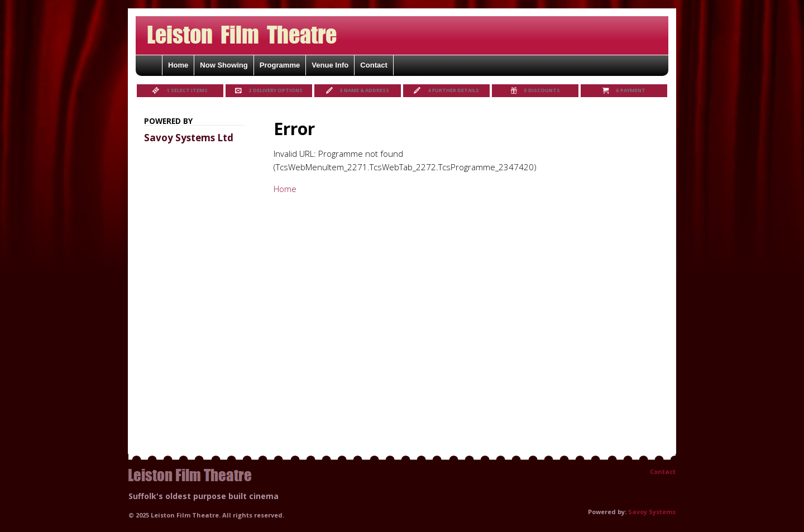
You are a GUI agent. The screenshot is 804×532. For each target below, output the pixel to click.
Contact (663, 471)
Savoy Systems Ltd (189, 138)
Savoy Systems (652, 512)
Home (285, 189)
